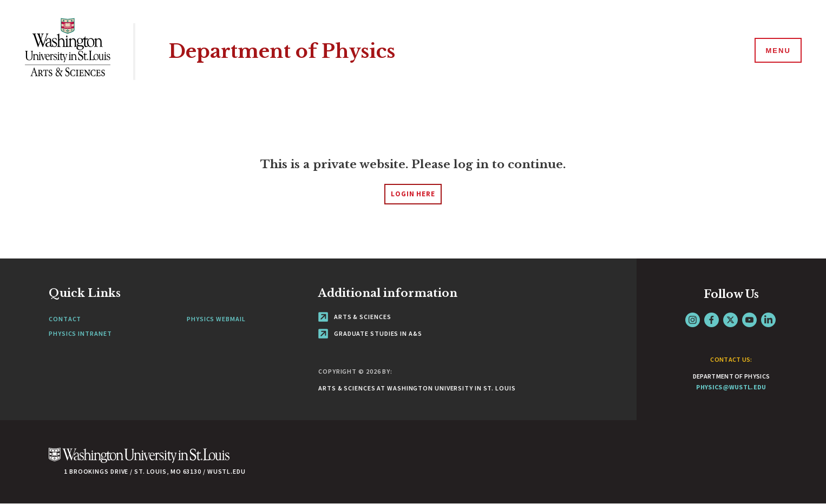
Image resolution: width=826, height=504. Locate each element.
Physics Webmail (216, 319)
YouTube (749, 320)
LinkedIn (768, 320)
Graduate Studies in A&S (370, 333)
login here (413, 194)
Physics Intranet (80, 333)
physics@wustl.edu (731, 387)
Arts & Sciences (355, 317)
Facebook (712, 320)
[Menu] (777, 51)
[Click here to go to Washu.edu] (139, 461)
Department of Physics (282, 51)
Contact (65, 319)
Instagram (693, 320)
